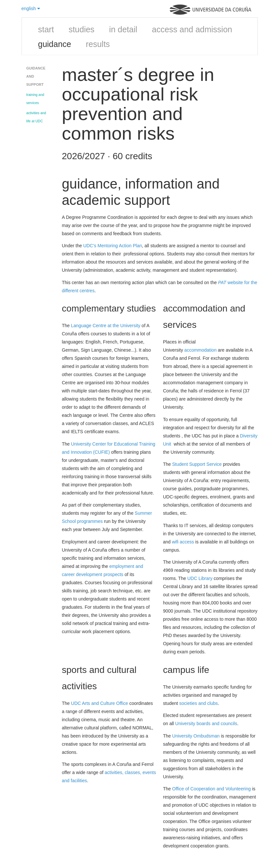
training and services (35, 99)
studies (81, 29)
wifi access (183, 542)
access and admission (192, 29)
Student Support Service (197, 464)
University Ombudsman (196, 736)
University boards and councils (206, 723)
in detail (123, 29)
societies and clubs (198, 703)
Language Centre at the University (106, 326)
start (46, 29)
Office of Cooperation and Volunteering (212, 789)
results (98, 44)
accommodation (201, 350)
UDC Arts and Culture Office (100, 703)
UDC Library (200, 578)
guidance (55, 44)
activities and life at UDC (36, 117)
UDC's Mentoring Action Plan (113, 246)
